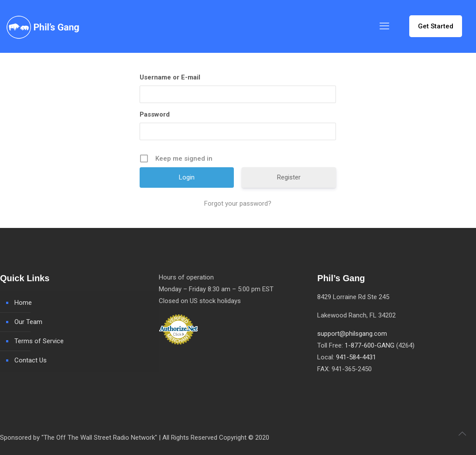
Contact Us (31, 360)
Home (23, 303)
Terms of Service (39, 341)
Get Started (436, 26)
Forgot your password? (238, 203)
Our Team (28, 322)
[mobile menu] (384, 26)
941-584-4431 (356, 357)
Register (289, 177)
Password (155, 114)
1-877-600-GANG (370, 345)
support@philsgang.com (352, 334)
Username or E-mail (170, 77)
